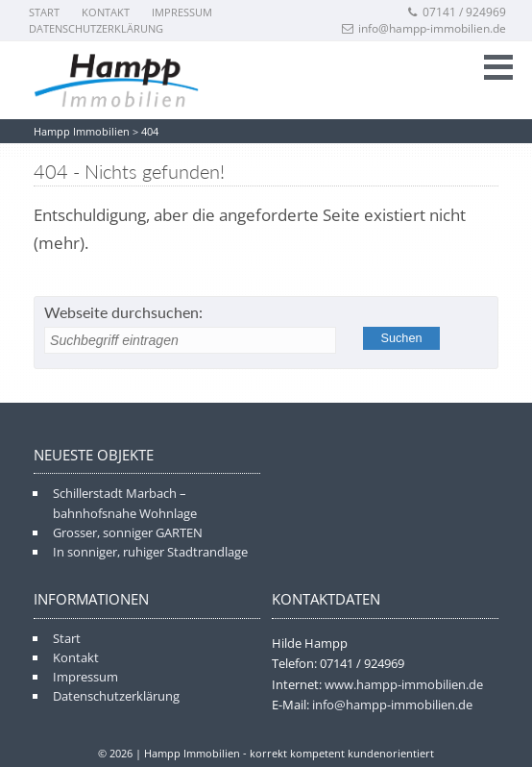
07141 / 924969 (456, 12)
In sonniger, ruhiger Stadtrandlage (150, 552)
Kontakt (106, 12)
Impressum (182, 12)
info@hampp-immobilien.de (424, 28)
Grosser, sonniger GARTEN (128, 532)
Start (44, 12)
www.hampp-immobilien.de (404, 684)
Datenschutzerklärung (96, 28)
